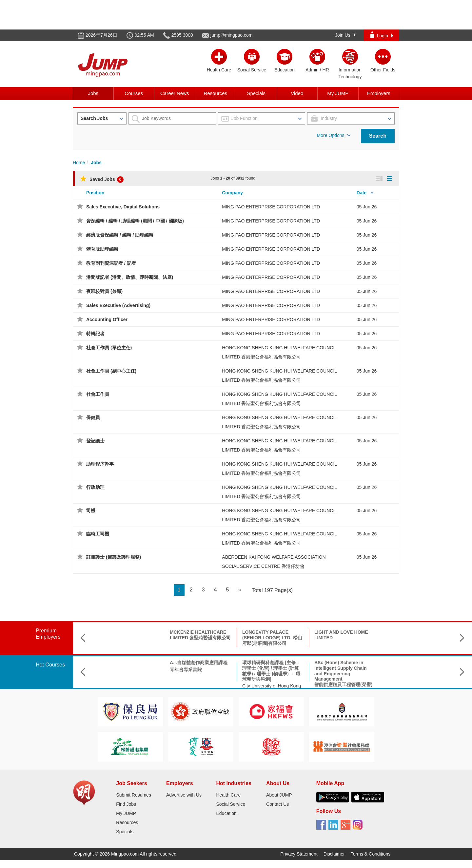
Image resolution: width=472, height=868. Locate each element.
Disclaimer (334, 854)
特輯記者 (95, 334)
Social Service (231, 804)
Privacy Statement (299, 854)
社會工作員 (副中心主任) (111, 371)
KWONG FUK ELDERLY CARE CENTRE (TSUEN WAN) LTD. (340, 638)
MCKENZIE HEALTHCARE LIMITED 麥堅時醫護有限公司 (128, 635)
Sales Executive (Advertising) (118, 305)
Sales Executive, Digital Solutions (123, 207)
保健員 (93, 417)
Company (232, 193)
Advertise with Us (184, 795)
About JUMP (279, 795)
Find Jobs (126, 804)
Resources (215, 93)
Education (226, 813)
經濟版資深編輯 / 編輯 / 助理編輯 (120, 235)
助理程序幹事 (100, 464)
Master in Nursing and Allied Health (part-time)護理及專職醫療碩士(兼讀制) (417, 668)
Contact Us (277, 804)
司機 (91, 511)
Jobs (93, 93)
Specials (256, 93)
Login (382, 35)
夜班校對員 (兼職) (104, 291)
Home (79, 163)
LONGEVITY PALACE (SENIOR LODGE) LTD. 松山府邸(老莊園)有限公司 (200, 638)
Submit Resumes (134, 795)
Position (95, 193)
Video (297, 93)
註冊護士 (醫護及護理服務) (114, 557)
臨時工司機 (98, 534)
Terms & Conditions (371, 854)
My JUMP (338, 93)
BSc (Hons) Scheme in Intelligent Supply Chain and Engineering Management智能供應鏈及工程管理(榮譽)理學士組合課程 (271, 676)
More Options (334, 135)
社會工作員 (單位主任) (109, 348)
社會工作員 (98, 394)
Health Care (228, 795)
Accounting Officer (107, 319)
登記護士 (95, 441)
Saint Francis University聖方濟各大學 (415, 683)
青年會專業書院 (114, 669)
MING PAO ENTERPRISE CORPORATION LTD (271, 207)
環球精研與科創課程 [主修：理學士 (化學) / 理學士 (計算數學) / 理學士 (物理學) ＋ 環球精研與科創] (199, 671)
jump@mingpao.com (232, 35)
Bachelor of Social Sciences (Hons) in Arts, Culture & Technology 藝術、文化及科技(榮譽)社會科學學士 (345, 671)
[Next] (239, 590)
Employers (379, 93)
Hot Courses (50, 665)
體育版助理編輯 (102, 249)
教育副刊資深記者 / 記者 (111, 263)
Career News (175, 93)
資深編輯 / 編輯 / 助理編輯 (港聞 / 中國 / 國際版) (135, 221)
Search (378, 136)
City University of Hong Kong (199, 686)
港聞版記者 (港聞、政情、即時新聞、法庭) (130, 277)
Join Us (345, 35)
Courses (134, 93)
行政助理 (95, 487)
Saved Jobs (102, 179)
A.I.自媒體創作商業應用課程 (127, 663)
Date (362, 193)
